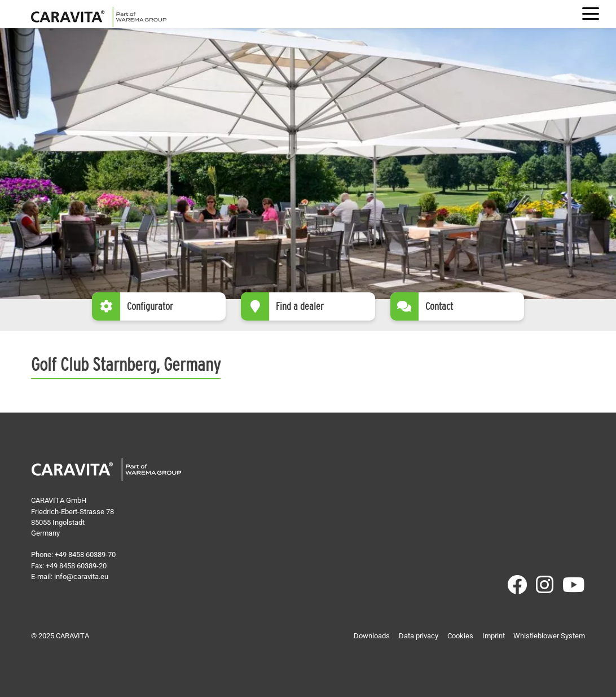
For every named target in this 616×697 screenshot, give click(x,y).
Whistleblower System (549, 636)
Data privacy (419, 636)
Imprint (494, 636)
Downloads (372, 636)
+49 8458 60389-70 (85, 554)
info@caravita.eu (81, 577)
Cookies (460, 636)
